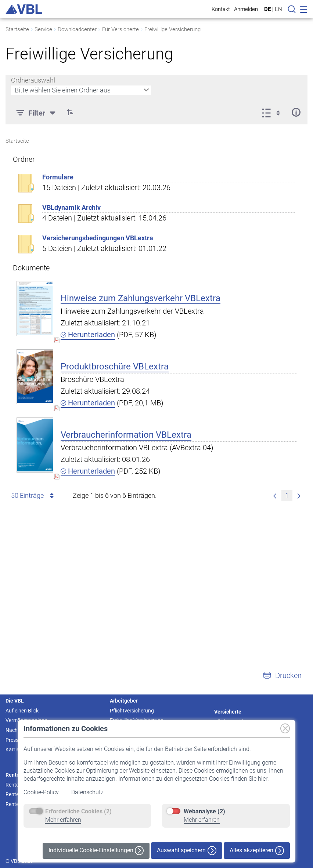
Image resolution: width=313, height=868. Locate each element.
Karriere (15, 750)
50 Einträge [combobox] (34, 496)
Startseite (17, 29)
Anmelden (246, 9)
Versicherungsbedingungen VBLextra (98, 238)
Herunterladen (88, 335)
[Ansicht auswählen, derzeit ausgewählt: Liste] (273, 112)
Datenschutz (87, 792)
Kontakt (221, 9)
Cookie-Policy (42, 792)
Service (43, 29)
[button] (70, 112)
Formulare (58, 177)
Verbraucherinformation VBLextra (126, 435)
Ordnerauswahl (33, 80)
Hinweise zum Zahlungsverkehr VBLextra (141, 298)
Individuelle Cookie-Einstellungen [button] (96, 851)
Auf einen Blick (22, 711)
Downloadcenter (77, 29)
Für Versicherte (120, 29)
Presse (13, 740)
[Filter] (37, 112)
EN (278, 9)
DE (267, 9)
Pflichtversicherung (132, 711)
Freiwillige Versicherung (172, 29)
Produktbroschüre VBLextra (115, 366)
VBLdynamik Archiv (71, 207)
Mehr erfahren (63, 820)
